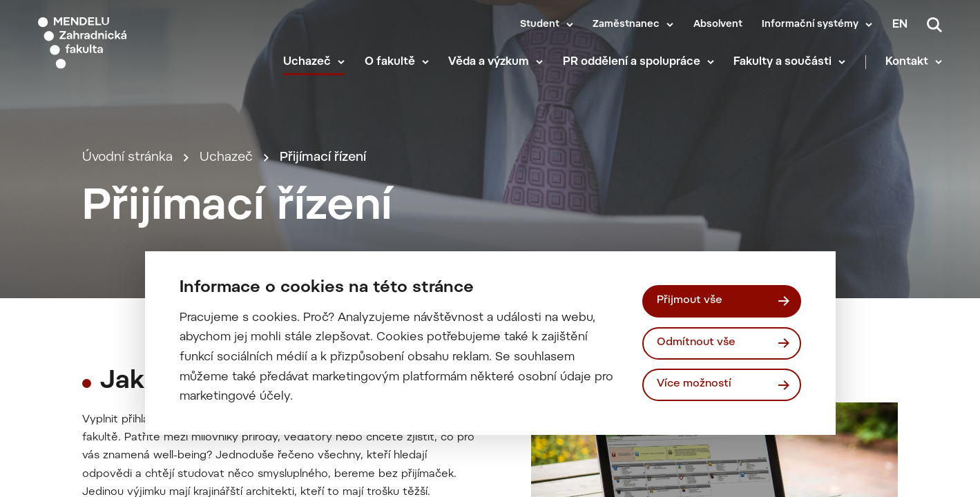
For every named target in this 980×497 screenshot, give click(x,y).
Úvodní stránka (127, 158)
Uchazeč (307, 62)
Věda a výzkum (489, 62)
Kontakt (907, 62)
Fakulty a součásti (782, 62)
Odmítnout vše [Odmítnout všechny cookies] (696, 343)
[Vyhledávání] (934, 25)
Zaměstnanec (626, 25)
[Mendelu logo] (117, 43)
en (900, 25)
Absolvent (718, 25)
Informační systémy (810, 25)
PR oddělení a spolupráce (632, 62)
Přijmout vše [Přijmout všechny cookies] (690, 301)
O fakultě (390, 62)
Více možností (694, 384)
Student (540, 25)
